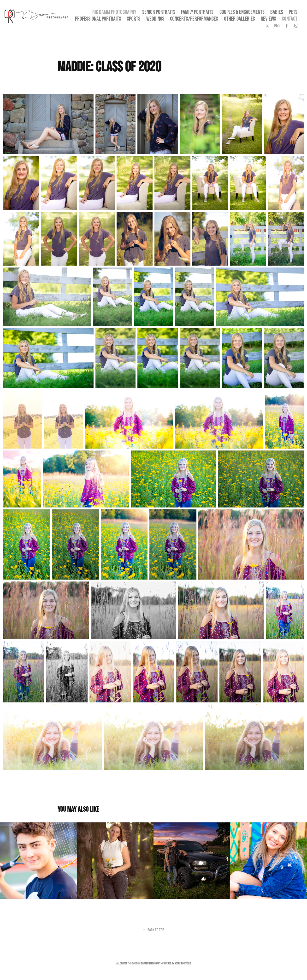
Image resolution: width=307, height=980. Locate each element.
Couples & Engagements (242, 12)
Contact (290, 19)
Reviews (268, 19)
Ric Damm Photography (114, 12)
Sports (134, 19)
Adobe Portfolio (183, 963)
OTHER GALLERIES (239, 19)
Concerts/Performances (194, 19)
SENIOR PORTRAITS (159, 12)
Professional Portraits (98, 19)
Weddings (155, 19)
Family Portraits (197, 12)
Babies (277, 12)
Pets (293, 12)
